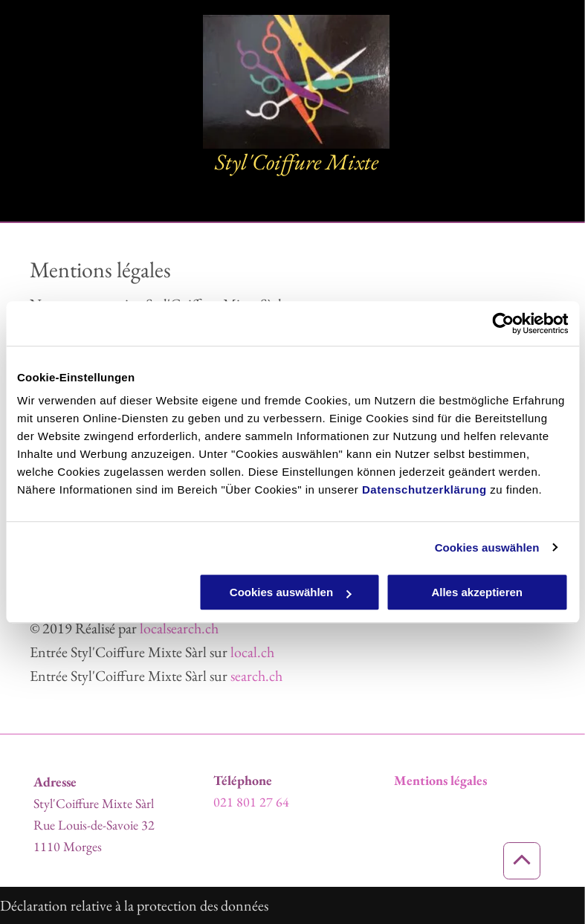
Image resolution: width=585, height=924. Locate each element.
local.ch (252, 652)
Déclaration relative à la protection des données (134, 905)
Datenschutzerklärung (424, 490)
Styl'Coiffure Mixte (297, 162)
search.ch (256, 676)
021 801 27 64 (251, 802)
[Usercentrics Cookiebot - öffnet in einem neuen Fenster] (503, 323)
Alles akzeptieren (477, 592)
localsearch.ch (179, 628)
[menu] (552, 112)
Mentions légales (440, 780)
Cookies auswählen (487, 547)
